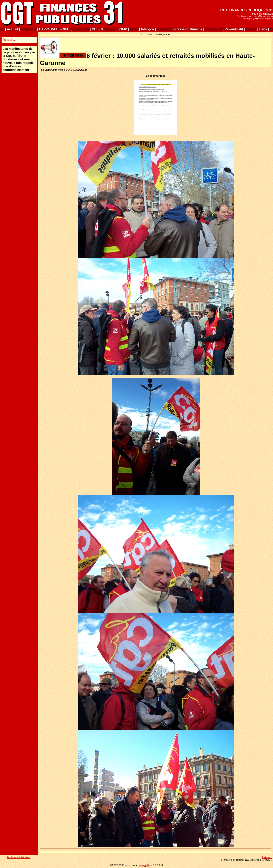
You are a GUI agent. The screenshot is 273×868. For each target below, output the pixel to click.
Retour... (9, 40)
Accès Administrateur (19, 857)
